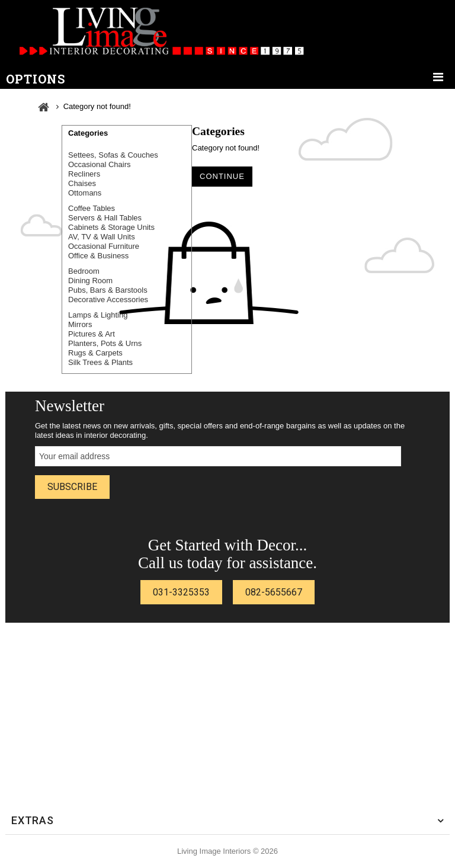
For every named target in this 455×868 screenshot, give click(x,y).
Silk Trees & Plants (100, 362)
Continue (222, 176)
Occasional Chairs (100, 164)
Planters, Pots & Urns (105, 343)
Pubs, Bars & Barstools (108, 290)
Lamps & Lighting (98, 315)
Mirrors (80, 324)
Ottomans (85, 193)
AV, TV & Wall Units (102, 237)
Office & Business (98, 256)
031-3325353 (181, 592)
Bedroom (84, 271)
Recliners (84, 174)
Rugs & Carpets (95, 353)
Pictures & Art (92, 334)
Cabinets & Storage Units (111, 227)
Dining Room (90, 281)
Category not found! (97, 106)
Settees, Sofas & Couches (113, 155)
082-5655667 (274, 592)
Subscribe (72, 487)
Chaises (82, 183)
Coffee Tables (92, 208)
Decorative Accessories (108, 300)
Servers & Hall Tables (105, 218)
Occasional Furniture (104, 246)
